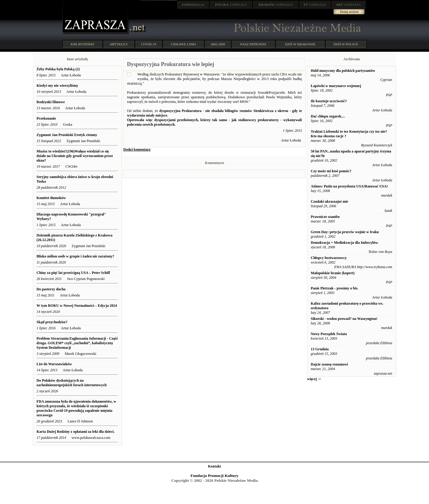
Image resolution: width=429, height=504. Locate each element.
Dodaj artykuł (349, 12)
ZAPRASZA (231, 5)
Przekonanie (46, 118)
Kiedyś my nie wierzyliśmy (58, 86)
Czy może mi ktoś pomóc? (331, 171)
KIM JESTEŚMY (83, 44)
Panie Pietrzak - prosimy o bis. (334, 288)
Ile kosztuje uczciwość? (329, 101)
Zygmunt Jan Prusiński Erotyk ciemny (67, 135)
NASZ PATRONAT (253, 44)
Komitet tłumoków (51, 198)
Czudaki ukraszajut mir (329, 201)
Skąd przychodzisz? (52, 322)
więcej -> (314, 379)
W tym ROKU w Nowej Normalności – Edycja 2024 (77, 306)
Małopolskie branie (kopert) (333, 273)
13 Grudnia (320, 349)
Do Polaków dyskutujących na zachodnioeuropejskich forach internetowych (71, 383)
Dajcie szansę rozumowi (329, 364)
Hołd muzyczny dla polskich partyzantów (343, 71)
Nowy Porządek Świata (329, 334)
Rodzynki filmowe (51, 102)
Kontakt (215, 466)
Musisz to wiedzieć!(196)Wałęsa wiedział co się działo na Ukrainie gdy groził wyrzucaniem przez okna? (75, 156)
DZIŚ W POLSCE (346, 44)
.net (193, 5)
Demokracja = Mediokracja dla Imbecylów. (344, 243)
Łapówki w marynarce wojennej (336, 86)
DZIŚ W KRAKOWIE (300, 44)
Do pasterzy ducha (51, 289)
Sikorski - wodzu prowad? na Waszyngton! (344, 319)
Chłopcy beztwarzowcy (329, 258)
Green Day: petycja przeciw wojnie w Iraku (345, 232)
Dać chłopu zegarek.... (328, 116)
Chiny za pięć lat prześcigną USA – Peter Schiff (74, 273)
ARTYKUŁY (119, 44)
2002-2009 (218, 44)
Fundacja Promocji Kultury (214, 476)
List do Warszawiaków (54, 364)
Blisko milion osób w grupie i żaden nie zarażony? (75, 256)
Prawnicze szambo (325, 217)
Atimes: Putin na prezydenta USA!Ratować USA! (349, 186)
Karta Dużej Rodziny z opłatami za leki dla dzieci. (75, 432)
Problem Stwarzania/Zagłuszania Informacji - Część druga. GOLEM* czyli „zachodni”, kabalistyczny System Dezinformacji (77, 343)
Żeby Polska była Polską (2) (58, 69)
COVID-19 (149, 44)
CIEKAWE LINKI (184, 44)
